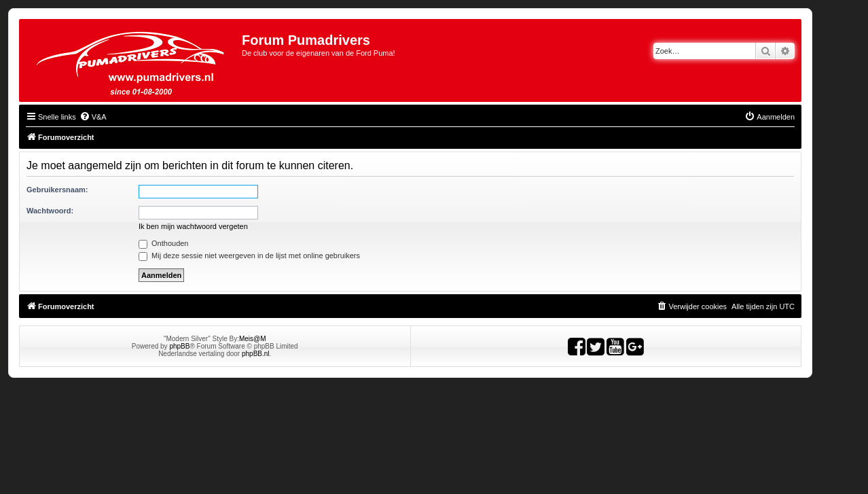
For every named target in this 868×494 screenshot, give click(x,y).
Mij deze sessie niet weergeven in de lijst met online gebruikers (249, 255)
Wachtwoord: (50, 211)
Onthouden (164, 243)
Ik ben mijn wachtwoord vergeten (193, 226)
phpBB (179, 346)
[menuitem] (93, 117)
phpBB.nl (256, 354)
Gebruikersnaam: (57, 190)
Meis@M (253, 339)
